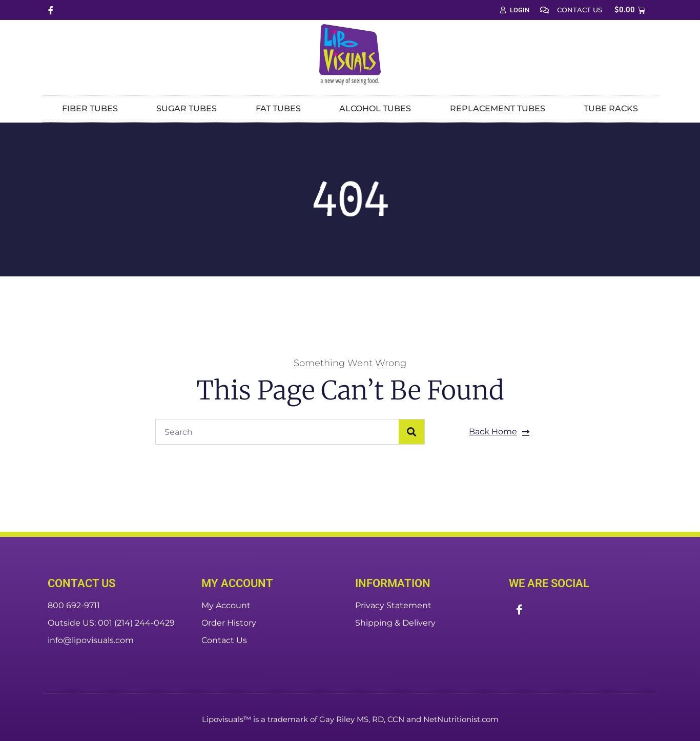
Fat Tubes (278, 108)
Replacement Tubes (498, 108)
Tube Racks (611, 108)
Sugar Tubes (187, 108)
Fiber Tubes (90, 108)
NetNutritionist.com (461, 719)
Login (515, 10)
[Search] (411, 432)
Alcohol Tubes (375, 108)
